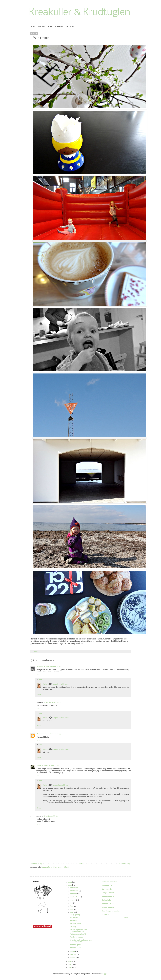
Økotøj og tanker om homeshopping (78, 930)
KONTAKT (59, 26)
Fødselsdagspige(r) (78, 934)
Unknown (40, 734)
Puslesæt (73, 921)
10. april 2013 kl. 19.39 (61, 785)
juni (72, 906)
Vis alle (126, 917)
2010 (70, 968)
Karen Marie (107, 889)
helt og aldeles (108, 907)
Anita (39, 766)
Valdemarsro (107, 886)
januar (73, 958)
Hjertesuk (74, 918)
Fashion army (75, 924)
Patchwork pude (76, 937)
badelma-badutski (109, 882)
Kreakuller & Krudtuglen (80, 13)
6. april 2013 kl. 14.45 (52, 667)
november (74, 891)
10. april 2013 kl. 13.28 (50, 766)
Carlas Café (106, 900)
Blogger (104, 974)
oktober (74, 894)
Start (81, 864)
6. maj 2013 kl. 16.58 (52, 816)
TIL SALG (70, 26)
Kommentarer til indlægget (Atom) (55, 867)
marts (73, 951)
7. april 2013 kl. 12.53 (53, 734)
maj (72, 909)
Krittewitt (105, 915)
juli (72, 903)
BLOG (33, 26)
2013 (70, 885)
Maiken (46, 684)
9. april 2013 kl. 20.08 (61, 684)
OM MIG (42, 26)
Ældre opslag (124, 864)
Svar (38, 675)
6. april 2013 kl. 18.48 (52, 702)
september (75, 897)
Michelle (40, 667)
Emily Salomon (108, 893)
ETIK (50, 26)
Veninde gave (75, 945)
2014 (70, 882)
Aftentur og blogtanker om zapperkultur (81, 941)
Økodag (73, 927)
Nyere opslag (37, 864)
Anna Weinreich (108, 896)
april (72, 912)
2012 (70, 961)
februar (73, 955)
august (73, 900)
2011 (70, 965)
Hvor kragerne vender (111, 911)
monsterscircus (108, 904)
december (74, 888)
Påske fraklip (75, 948)
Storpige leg (75, 915)
